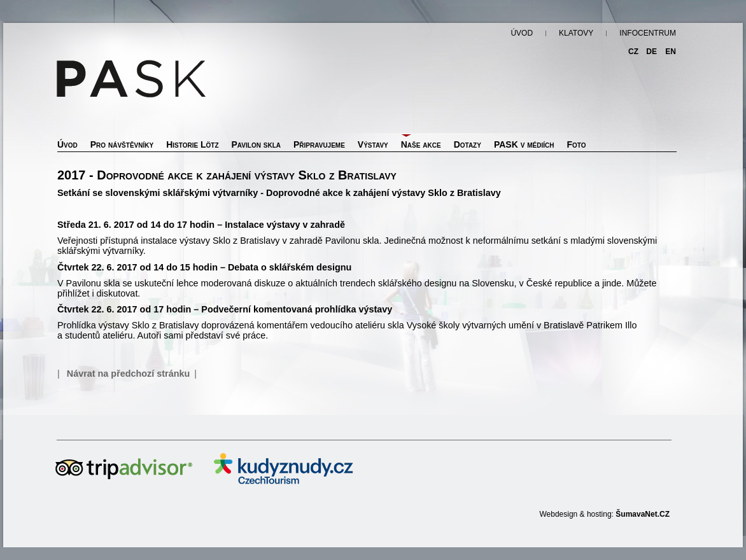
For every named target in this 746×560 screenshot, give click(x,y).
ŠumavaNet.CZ (643, 514)
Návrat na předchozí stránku (129, 374)
